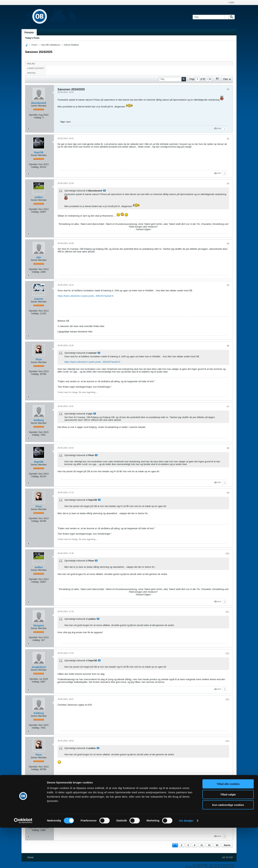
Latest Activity (36, 68)
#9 (228, 493)
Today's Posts (32, 38)
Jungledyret (39, 667)
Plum (39, 359)
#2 (228, 139)
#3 (228, 184)
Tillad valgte (228, 835)
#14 (227, 741)
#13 (227, 699)
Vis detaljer (186, 861)
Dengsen (39, 625)
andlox (39, 197)
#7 (228, 407)
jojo (39, 257)
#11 (227, 612)
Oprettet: (33, 115)
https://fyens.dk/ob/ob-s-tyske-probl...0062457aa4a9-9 (85, 296)
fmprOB (39, 152)
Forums (29, 32)
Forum (34, 45)
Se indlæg (104, 191)
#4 (228, 244)
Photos (31, 73)
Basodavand (39, 103)
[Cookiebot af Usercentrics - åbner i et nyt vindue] (23, 861)
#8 (228, 448)
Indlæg (31, 64)
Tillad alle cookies (228, 824)
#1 (228, 89)
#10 (227, 554)
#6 (228, 346)
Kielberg (39, 420)
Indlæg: (38, 118)
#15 (227, 802)
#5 (228, 285)
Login (231, 2)
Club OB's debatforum (51, 45)
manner (39, 299)
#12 (227, 653)
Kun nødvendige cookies (228, 845)
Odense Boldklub (71, 45)
